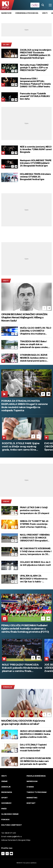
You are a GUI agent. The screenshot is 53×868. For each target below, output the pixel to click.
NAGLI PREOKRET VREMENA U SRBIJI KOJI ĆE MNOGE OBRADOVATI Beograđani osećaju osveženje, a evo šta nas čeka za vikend (35, 538)
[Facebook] (13, 56)
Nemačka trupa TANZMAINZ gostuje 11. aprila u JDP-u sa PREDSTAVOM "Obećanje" (34, 68)
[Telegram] (16, 56)
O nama (30, 787)
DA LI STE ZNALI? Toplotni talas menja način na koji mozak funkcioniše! (33, 748)
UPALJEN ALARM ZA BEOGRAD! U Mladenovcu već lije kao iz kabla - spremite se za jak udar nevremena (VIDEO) (34, 579)
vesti (45, 13)
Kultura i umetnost (12, 825)
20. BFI (6, 45)
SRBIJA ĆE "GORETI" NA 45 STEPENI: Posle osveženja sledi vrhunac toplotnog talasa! (34, 524)
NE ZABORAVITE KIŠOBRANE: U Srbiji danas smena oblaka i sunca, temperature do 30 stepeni (36, 552)
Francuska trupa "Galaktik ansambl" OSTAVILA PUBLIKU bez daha (35, 96)
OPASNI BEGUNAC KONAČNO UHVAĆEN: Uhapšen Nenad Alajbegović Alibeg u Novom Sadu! (24, 317)
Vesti (6, 281)
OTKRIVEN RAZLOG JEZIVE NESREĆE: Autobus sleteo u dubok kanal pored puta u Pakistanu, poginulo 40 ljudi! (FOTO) (34, 358)
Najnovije (6, 13)
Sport (5, 798)
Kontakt (31, 803)
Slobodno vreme (10, 814)
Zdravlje (8, 687)
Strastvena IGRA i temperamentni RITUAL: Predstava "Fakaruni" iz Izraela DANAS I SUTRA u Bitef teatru (35, 83)
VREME (6, 501)
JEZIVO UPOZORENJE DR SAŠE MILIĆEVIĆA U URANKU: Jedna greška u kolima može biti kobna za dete (35, 734)
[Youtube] (11, 854)
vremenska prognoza (27, 13)
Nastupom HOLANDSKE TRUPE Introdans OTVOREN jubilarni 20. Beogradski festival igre (36, 163)
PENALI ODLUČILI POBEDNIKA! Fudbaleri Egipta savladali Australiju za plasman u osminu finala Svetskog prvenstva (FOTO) (25, 629)
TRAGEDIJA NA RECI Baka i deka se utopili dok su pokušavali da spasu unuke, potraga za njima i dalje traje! (35, 344)
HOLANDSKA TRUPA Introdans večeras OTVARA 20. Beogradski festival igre (35, 177)
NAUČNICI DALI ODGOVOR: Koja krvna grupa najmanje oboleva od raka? (23, 722)
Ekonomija (7, 792)
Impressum (32, 781)
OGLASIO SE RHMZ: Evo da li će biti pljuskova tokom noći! (35, 564)
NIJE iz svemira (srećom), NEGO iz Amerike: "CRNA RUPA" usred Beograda (36, 149)
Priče (4, 809)
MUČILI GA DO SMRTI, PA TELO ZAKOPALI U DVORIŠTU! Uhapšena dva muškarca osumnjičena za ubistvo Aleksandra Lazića (36, 331)
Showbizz (6, 803)
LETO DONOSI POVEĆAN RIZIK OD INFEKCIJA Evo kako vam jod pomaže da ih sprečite (35, 761)
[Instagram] (7, 854)
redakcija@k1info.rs (14, 837)
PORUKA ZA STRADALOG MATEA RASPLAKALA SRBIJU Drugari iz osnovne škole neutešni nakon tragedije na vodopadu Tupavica (25, 406)
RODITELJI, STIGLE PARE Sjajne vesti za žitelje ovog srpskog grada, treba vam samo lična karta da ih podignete (21, 447)
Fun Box (5, 820)
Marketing (32, 798)
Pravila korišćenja (36, 776)
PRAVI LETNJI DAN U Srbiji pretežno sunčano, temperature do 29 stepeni (35, 510)
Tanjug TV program (37, 792)
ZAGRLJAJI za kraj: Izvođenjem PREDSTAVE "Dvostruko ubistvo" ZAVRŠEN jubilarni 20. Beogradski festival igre (36, 54)
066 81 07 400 (10, 833)
